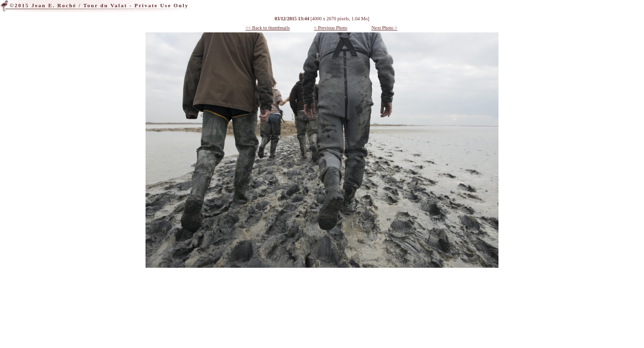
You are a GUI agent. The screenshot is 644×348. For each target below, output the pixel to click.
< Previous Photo (330, 28)
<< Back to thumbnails (268, 28)
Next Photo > (384, 28)
